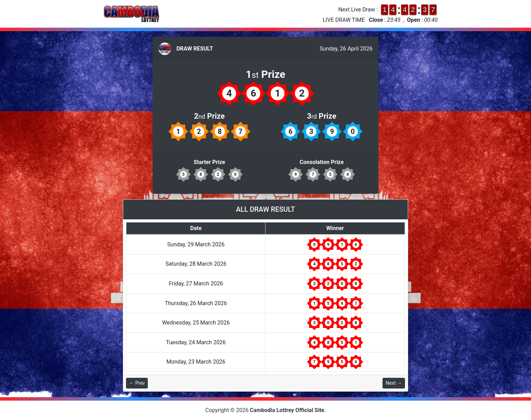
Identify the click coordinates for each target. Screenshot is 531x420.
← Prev (137, 383)
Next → (394, 383)
